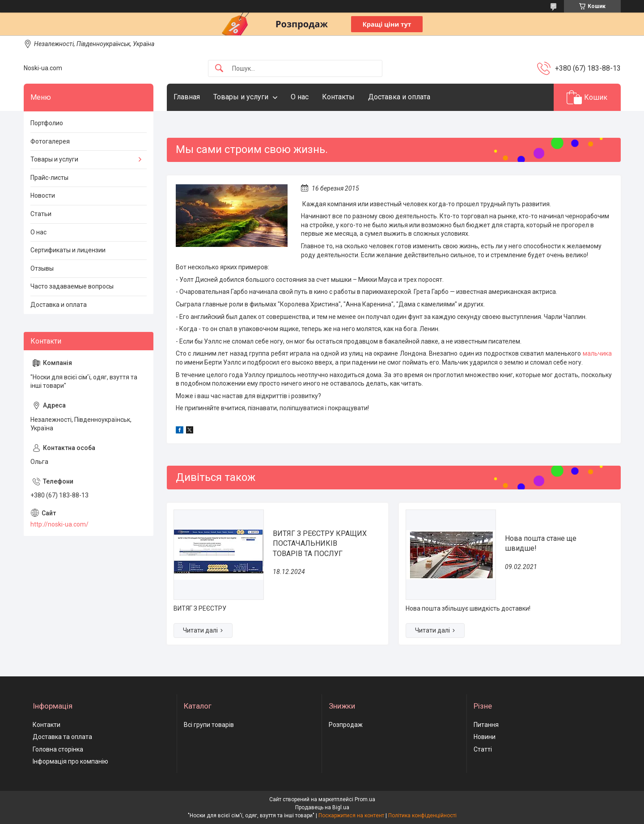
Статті (483, 749)
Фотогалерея (50, 141)
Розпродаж (346, 725)
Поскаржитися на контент (351, 816)
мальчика (597, 353)
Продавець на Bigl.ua (322, 807)
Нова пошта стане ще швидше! (541, 543)
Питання (486, 725)
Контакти (47, 725)
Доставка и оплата (399, 97)
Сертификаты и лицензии (68, 250)
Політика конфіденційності (422, 816)
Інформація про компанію (70, 761)
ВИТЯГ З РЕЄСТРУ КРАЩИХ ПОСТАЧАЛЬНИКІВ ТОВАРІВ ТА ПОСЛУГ (320, 544)
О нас (300, 97)
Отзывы (42, 268)
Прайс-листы (49, 178)
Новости (43, 195)
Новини (485, 737)
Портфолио (47, 123)
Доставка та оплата (62, 737)
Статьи (41, 214)
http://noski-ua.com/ (59, 524)
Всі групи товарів (209, 725)
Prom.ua (365, 799)
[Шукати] (219, 69)
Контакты (338, 97)
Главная (187, 97)
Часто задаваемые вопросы (72, 286)
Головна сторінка (58, 749)
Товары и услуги (241, 97)
